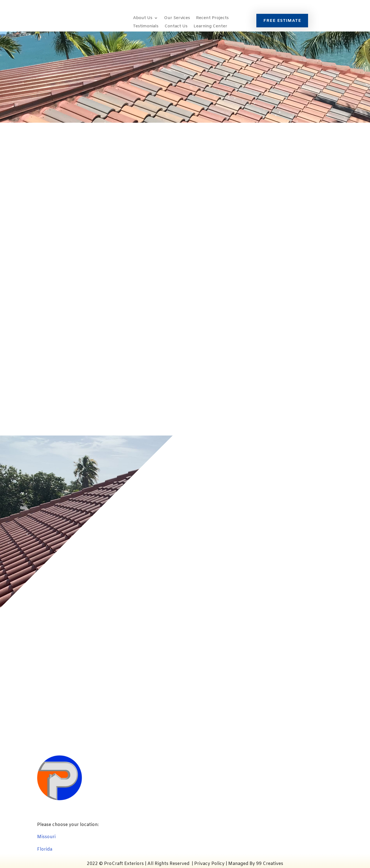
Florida (45, 849)
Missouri (46, 837)
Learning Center (210, 27)
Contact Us (176, 27)
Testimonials (146, 27)
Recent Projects (212, 18)
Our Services (177, 18)
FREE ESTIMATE (282, 21)
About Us (143, 18)
